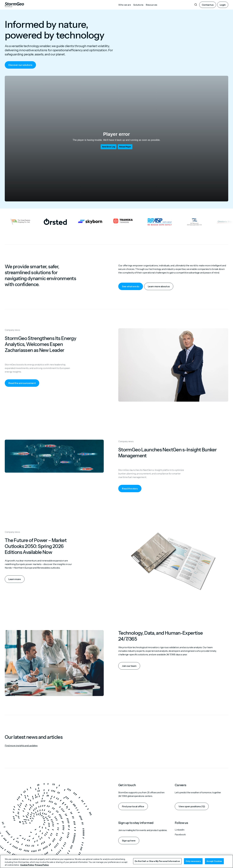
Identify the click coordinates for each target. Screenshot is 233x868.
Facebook (180, 834)
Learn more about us (159, 286)
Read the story (130, 489)
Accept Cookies (214, 861)
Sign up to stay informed (136, 823)
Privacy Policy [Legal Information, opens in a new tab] (42, 865)
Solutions (138, 5)
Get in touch (127, 785)
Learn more (15, 579)
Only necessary (193, 861)
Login (223, 5)
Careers (181, 785)
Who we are (125, 5)
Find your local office (133, 806)
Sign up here (129, 841)
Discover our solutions (20, 65)
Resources (151, 5)
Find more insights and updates (21, 745)
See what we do (131, 286)
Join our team (129, 666)
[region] (116, 861)
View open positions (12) (192, 806)
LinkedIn (180, 830)
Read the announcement (22, 383)
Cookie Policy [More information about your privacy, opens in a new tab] (27, 865)
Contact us (208, 5)
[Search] (196, 5)
